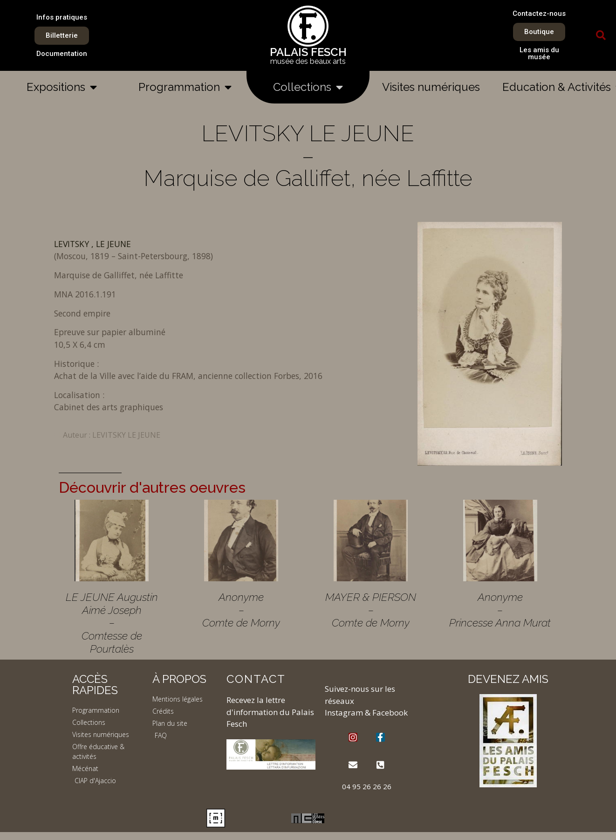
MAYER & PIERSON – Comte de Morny (371, 610)
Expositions (62, 87)
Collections (308, 87)
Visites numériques (431, 87)
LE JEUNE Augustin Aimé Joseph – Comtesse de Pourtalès (112, 623)
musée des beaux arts (308, 61)
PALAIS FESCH (308, 52)
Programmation (185, 87)
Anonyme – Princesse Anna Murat (500, 610)
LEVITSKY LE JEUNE (126, 435)
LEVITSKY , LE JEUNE (92, 244)
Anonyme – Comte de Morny (241, 610)
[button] (601, 35)
